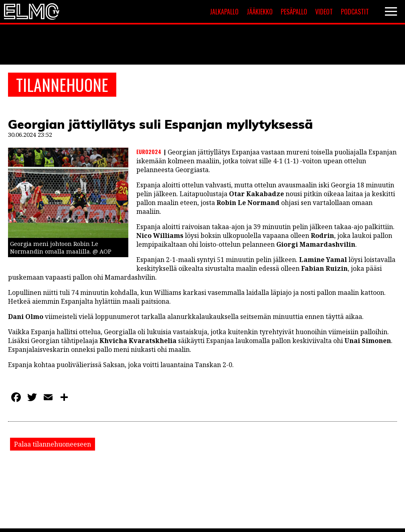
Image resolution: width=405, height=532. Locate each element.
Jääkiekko (260, 12)
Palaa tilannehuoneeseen (53, 444)
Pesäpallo (294, 12)
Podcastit (355, 12)
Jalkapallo (224, 12)
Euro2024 (149, 152)
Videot (324, 12)
